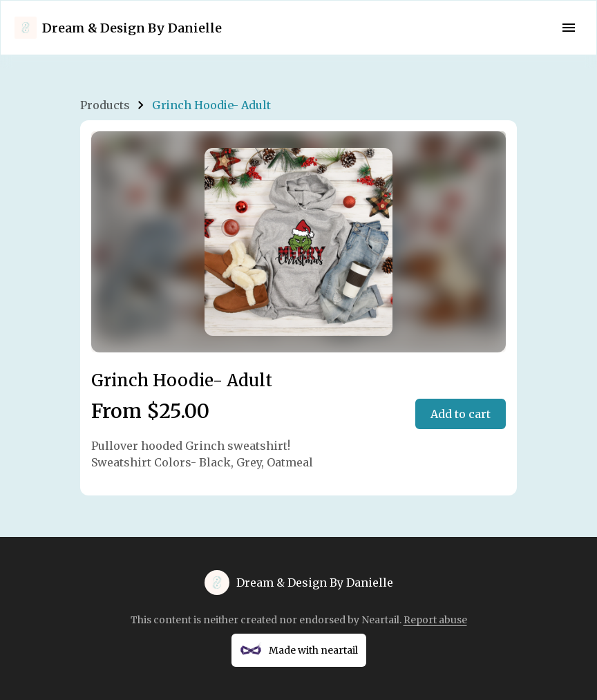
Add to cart (461, 414)
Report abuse (435, 620)
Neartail (380, 620)
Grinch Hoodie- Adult (211, 105)
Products (105, 105)
